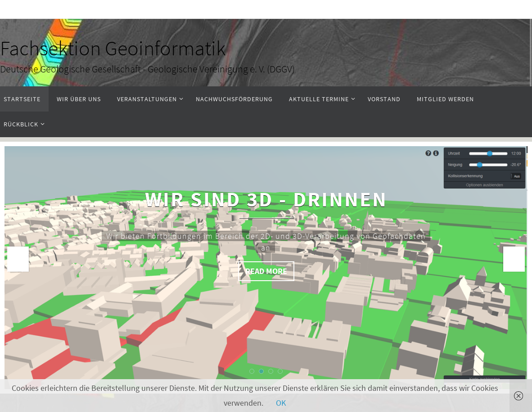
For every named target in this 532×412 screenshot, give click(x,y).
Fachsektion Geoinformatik (113, 48)
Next (514, 259)
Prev (18, 259)
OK (281, 403)
